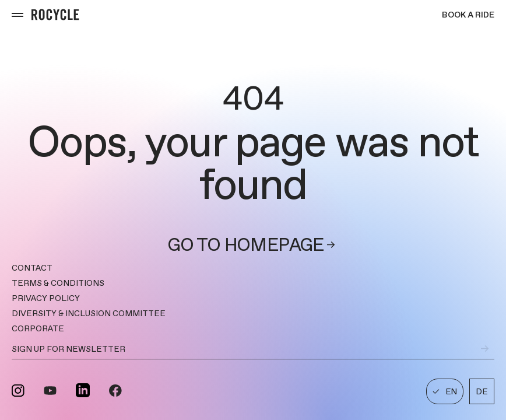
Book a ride (468, 15)
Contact (32, 268)
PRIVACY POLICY (46, 298)
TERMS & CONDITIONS (58, 283)
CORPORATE (38, 328)
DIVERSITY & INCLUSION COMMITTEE (89, 313)
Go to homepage (253, 245)
